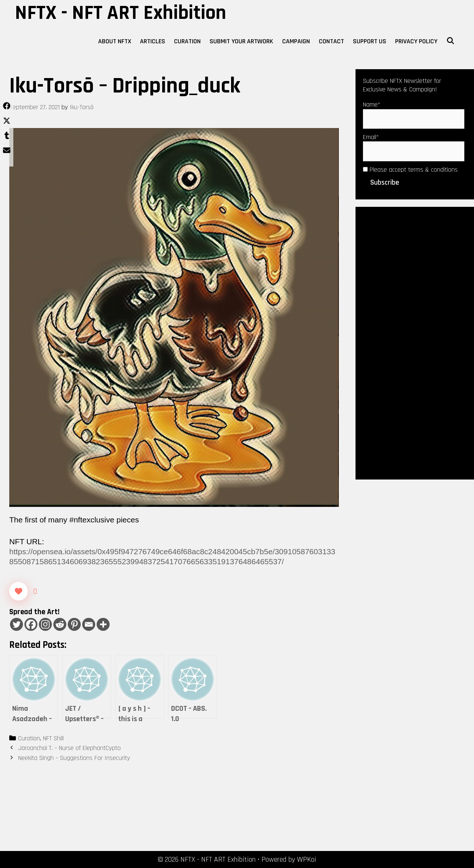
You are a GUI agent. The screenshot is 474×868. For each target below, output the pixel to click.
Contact (331, 41)
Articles (153, 41)
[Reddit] (60, 624)
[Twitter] (16, 624)
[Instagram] (45, 624)
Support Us (370, 41)
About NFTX (115, 41)
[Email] (89, 624)
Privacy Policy (416, 41)
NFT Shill (53, 738)
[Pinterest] (74, 624)
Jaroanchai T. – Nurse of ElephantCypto (69, 748)
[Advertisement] (415, 342)
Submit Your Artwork (241, 41)
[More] (103, 624)
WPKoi (307, 859)
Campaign (296, 41)
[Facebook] (31, 624)
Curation (187, 41)
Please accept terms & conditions (410, 170)
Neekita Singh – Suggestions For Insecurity (74, 758)
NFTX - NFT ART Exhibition (121, 13)
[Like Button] (19, 591)
